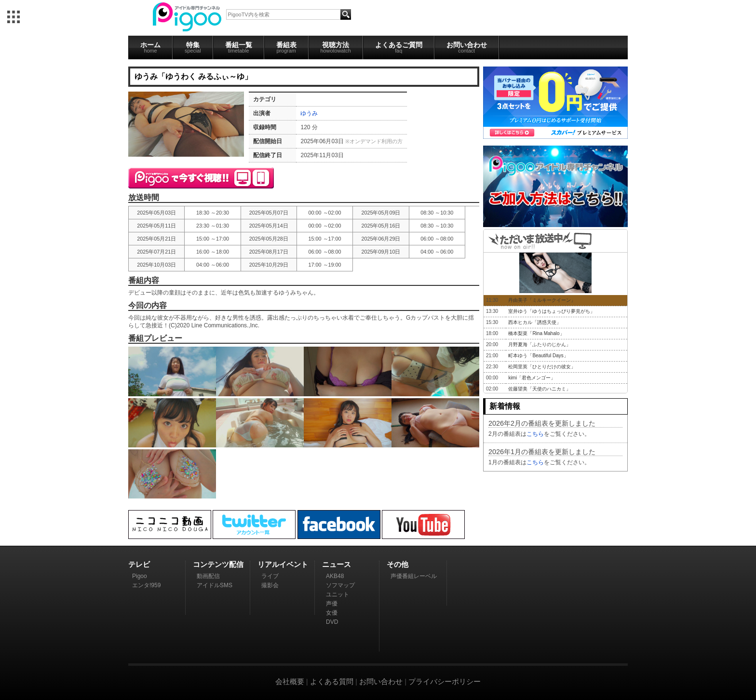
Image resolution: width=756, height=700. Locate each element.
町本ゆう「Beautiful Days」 (538, 356)
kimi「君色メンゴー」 (532, 378)
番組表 (286, 47)
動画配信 (208, 576)
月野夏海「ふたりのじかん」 (540, 344)
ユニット (337, 594)
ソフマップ (340, 585)
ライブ (270, 576)
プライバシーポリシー (445, 681)
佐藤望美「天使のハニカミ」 (540, 389)
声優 (332, 604)
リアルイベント (283, 564)
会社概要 (290, 681)
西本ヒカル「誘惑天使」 (535, 322)
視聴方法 (336, 47)
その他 (398, 564)
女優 (332, 613)
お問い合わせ (467, 47)
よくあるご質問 (399, 47)
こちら (535, 434)
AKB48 (335, 576)
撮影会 (270, 585)
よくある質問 (332, 681)
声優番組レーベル (414, 576)
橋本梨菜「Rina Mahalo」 (536, 333)
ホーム (150, 47)
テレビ (139, 564)
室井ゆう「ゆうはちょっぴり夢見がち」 (552, 311)
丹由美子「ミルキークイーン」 (542, 300)
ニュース (337, 564)
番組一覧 (239, 47)
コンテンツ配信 (218, 564)
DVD (332, 622)
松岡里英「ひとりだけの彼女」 (542, 367)
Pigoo (140, 576)
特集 (193, 47)
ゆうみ (309, 113)
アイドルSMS (215, 585)
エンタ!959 (146, 585)
